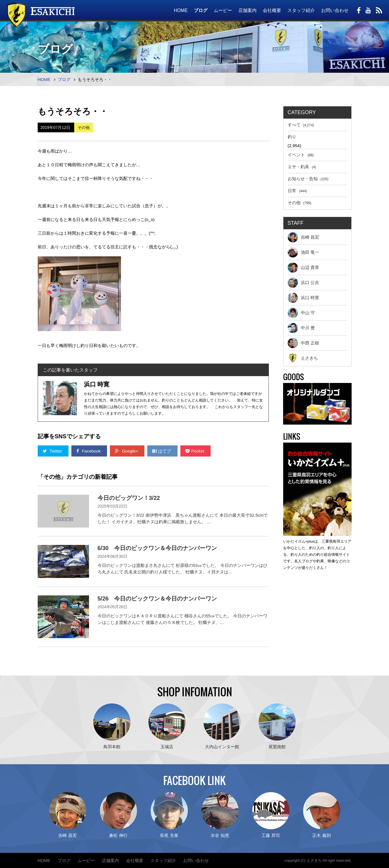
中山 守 (301, 313)
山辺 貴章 (303, 267)
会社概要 (272, 10)
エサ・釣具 (302, 167)
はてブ (162, 451)
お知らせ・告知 (308, 179)
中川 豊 (301, 328)
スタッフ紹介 (301, 10)
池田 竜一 (303, 252)
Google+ (127, 451)
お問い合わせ (335, 10)
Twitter (53, 451)
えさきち (303, 358)
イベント (301, 155)
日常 (297, 191)
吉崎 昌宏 (303, 237)
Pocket (195, 451)
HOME (181, 10)
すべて (301, 125)
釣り (292, 137)
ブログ (201, 10)
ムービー (223, 10)
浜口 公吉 (303, 283)
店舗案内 (247, 10)
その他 (300, 203)
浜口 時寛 (303, 298)
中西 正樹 (303, 343)
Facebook (89, 451)
